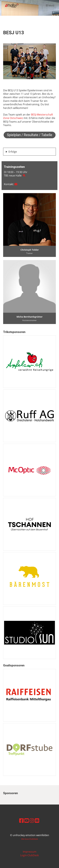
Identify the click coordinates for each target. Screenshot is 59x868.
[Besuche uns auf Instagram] (32, 820)
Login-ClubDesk (29, 855)
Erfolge (13, 152)
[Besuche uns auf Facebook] (21, 820)
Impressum (30, 852)
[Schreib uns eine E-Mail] (37, 820)
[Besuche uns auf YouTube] (27, 820)
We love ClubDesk (30, 839)
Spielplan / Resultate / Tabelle (30, 135)
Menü (50, 5)
